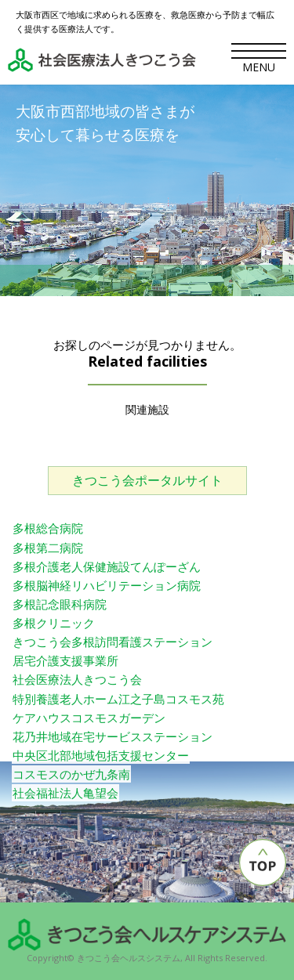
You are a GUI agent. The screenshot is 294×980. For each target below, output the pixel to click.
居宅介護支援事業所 (65, 660)
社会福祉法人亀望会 (65, 793)
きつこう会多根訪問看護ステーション (113, 642)
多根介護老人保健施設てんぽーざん (107, 566)
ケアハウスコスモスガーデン (89, 718)
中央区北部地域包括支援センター (101, 755)
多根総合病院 (48, 528)
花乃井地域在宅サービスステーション (113, 736)
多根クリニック (54, 623)
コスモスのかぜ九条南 (71, 774)
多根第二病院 (48, 548)
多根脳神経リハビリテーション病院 (107, 585)
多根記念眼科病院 (60, 604)
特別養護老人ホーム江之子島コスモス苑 (118, 699)
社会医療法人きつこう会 (77, 679)
